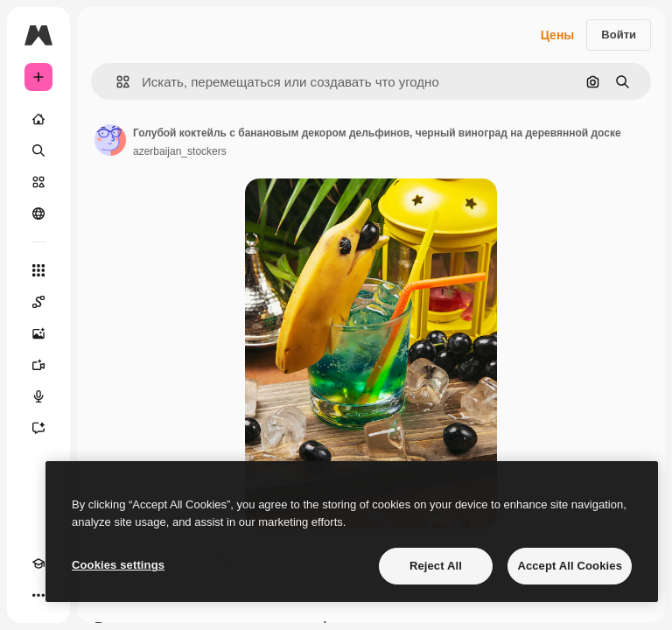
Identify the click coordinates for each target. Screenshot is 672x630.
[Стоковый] (38, 182)
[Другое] (38, 595)
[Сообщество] (38, 213)
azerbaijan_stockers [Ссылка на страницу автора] (180, 151)
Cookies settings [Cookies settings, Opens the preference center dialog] (118, 565)
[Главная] (38, 119)
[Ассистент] (38, 428)
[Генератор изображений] (38, 333)
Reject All (436, 566)
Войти (619, 35)
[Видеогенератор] (38, 365)
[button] (116, 82)
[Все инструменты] (38, 270)
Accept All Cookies (570, 566)
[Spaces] (38, 302)
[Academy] (38, 563)
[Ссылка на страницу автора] (110, 140)
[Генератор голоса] (38, 396)
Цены (558, 35)
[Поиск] (38, 150)
